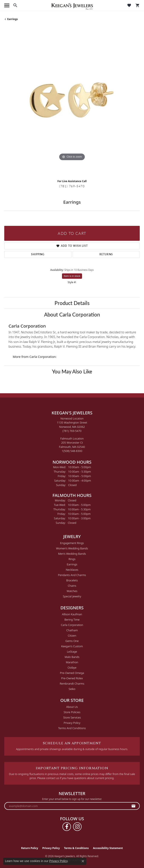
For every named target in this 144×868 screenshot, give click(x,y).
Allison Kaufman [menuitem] (72, 614)
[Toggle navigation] (7, 5)
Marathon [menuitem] (72, 662)
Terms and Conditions (72, 728)
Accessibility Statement (108, 848)
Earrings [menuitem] (72, 564)
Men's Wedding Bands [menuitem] (72, 554)
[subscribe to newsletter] (134, 806)
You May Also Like (72, 371)
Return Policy (30, 848)
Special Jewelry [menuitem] (72, 596)
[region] (72, 102)
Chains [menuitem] (72, 586)
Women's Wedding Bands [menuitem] (72, 548)
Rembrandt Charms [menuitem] (72, 684)
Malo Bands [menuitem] (72, 657)
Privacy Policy (72, 723)
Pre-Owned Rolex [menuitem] (72, 678)
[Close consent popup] (83, 861)
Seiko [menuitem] (72, 689)
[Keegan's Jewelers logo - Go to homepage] (72, 5)
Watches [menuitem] (72, 591)
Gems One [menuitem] (72, 641)
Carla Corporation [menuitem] (72, 625)
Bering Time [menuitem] (72, 620)
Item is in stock (72, 276)
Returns (106, 254)
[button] (15, 5)
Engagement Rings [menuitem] (72, 543)
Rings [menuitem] (72, 559)
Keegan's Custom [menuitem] (72, 646)
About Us (72, 707)
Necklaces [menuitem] (72, 570)
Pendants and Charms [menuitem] (72, 575)
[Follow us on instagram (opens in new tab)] (77, 827)
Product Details (72, 303)
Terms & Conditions (76, 848)
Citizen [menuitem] (72, 636)
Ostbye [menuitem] (72, 668)
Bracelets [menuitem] (72, 580)
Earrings (13, 19)
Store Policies (72, 712)
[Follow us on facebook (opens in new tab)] (67, 827)
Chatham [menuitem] (72, 630)
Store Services (72, 717)
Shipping (38, 254)
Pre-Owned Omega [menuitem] (72, 673)
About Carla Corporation (72, 314)
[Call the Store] (72, 431)
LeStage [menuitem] (72, 652)
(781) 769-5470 (72, 186)
